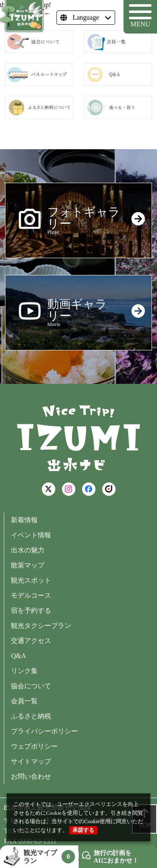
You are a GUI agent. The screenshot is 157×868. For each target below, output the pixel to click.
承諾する (83, 830)
